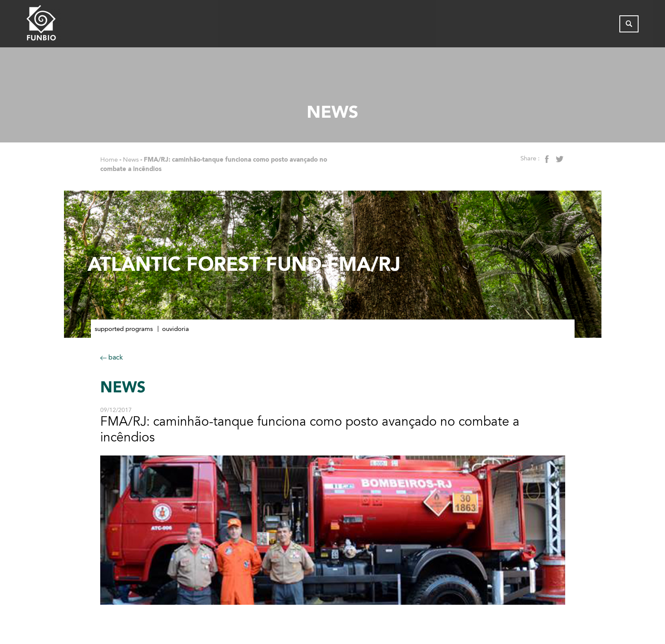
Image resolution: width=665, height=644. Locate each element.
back (112, 357)
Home (109, 160)
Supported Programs (124, 329)
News (131, 160)
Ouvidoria (176, 329)
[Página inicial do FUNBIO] (67, 25)
